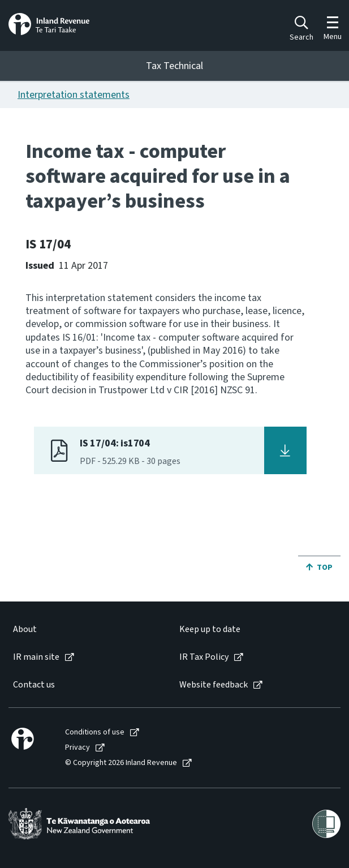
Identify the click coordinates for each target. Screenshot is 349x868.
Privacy (77, 748)
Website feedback (214, 685)
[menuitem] (85, 629)
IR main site (36, 657)
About (25, 629)
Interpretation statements (74, 95)
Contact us (34, 685)
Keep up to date (210, 629)
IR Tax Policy (204, 657)
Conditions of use (95, 732)
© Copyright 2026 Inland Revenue (121, 763)
